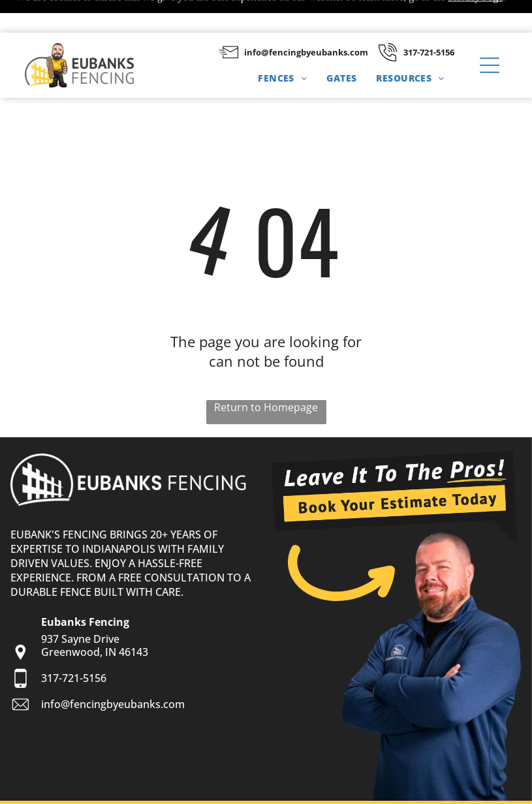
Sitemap (74, 788)
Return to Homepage (266, 375)
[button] (490, 33)
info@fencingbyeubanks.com (306, 20)
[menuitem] (282, 45)
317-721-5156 (429, 20)
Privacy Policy (125, 788)
